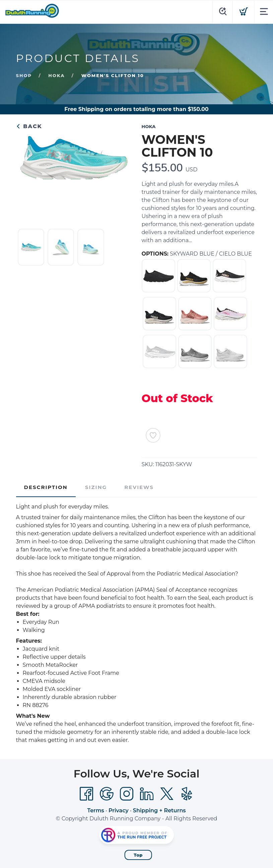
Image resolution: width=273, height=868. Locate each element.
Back (29, 126)
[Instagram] (127, 794)
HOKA (56, 75)
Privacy (119, 810)
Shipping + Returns (159, 810)
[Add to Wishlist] (153, 435)
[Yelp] (187, 794)
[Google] (107, 794)
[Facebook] (86, 794)
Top (138, 855)
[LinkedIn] (147, 794)
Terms (95, 810)
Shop (24, 75)
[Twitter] (167, 794)
